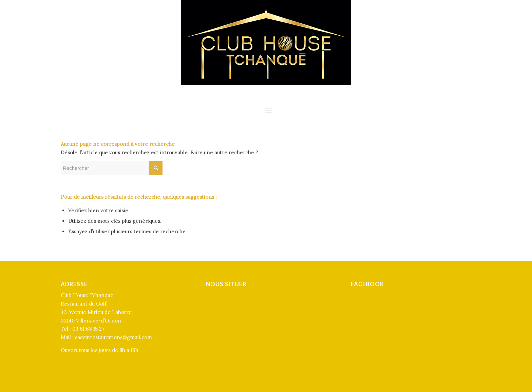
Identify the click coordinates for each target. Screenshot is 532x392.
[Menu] (269, 110)
